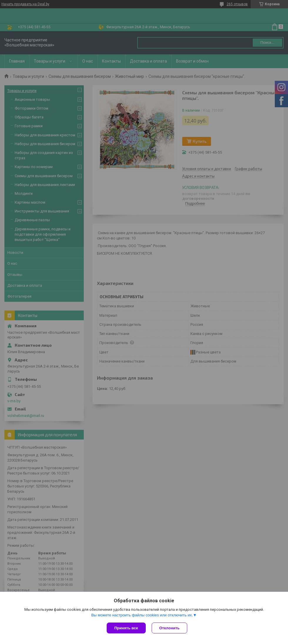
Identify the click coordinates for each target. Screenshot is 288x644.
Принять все (126, 628)
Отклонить (169, 628)
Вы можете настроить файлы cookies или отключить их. (142, 615)
